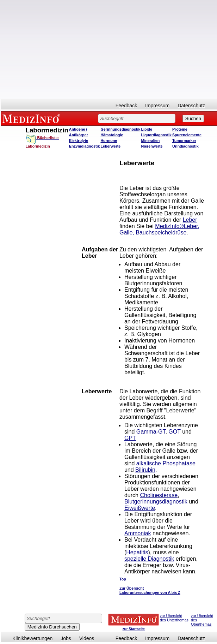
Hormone (109, 141)
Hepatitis (137, 552)
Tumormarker (184, 141)
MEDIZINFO (32, 118)
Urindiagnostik (185, 146)
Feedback (126, 106)
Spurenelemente (187, 135)
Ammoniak (138, 533)
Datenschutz (191, 106)
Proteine (180, 129)
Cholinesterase (159, 495)
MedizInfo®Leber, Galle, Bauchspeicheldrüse (159, 229)
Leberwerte (110, 146)
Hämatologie (112, 135)
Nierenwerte (152, 146)
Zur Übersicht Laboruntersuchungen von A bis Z (150, 590)
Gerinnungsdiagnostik (120, 129)
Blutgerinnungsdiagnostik (156, 502)
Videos (87, 638)
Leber (190, 220)
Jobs (66, 638)
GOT (174, 432)
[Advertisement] (109, 49)
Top (123, 579)
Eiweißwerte (140, 508)
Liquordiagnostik (156, 135)
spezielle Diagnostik (149, 559)
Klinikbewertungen (32, 638)
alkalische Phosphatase (166, 463)
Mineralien (151, 141)
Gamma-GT (151, 432)
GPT (130, 438)
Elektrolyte (79, 141)
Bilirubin (145, 470)
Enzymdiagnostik (85, 146)
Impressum (157, 106)
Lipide (147, 129)
